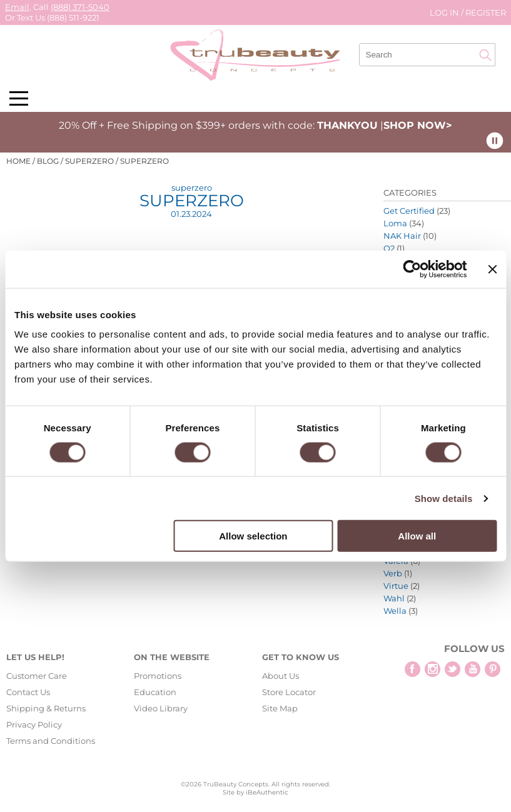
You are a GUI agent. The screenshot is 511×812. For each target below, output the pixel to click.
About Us (281, 676)
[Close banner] (492, 269)
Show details (444, 498)
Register (486, 13)
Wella (395, 611)
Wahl (394, 598)
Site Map (280, 708)
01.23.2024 (191, 214)
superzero (192, 188)
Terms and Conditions (51, 741)
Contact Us (28, 692)
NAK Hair (402, 236)
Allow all (417, 536)
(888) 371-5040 (80, 7)
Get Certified (409, 211)
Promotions (158, 676)
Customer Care (37, 676)
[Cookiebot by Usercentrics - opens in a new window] (412, 269)
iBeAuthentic (267, 792)
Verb (393, 573)
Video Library (161, 708)
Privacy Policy (34, 724)
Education (155, 692)
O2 (389, 248)
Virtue (396, 586)
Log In (445, 13)
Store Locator (289, 692)
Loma (395, 223)
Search (485, 55)
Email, (18, 7)
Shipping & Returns (46, 708)
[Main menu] (19, 98)
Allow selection (253, 536)
